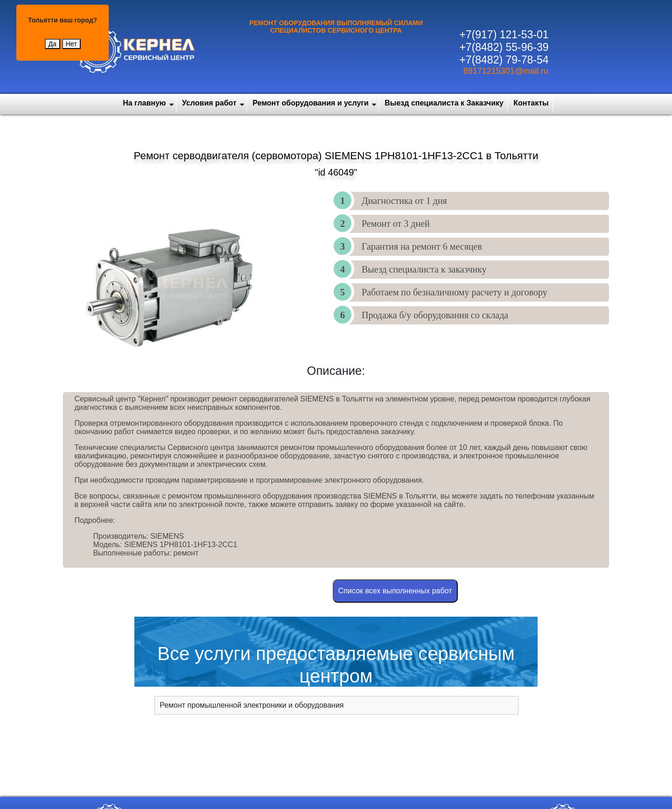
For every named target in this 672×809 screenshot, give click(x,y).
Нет (71, 44)
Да (52, 44)
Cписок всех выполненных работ (395, 591)
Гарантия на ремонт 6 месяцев (422, 246)
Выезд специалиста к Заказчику (444, 103)
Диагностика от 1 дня (404, 201)
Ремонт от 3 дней (396, 224)
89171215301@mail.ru (506, 71)
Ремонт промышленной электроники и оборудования (252, 705)
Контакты (531, 103)
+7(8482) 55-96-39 (504, 47)
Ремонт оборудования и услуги (311, 103)
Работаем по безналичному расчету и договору (455, 292)
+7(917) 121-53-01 (504, 35)
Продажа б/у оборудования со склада (435, 315)
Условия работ (209, 103)
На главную (144, 103)
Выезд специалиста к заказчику (424, 269)
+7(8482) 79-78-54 (504, 60)
